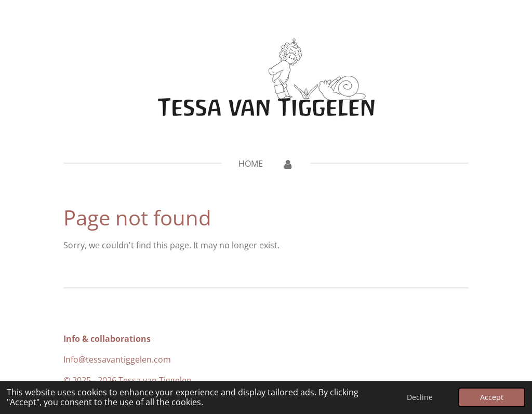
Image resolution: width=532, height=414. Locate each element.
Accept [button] (492, 397)
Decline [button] (420, 397)
